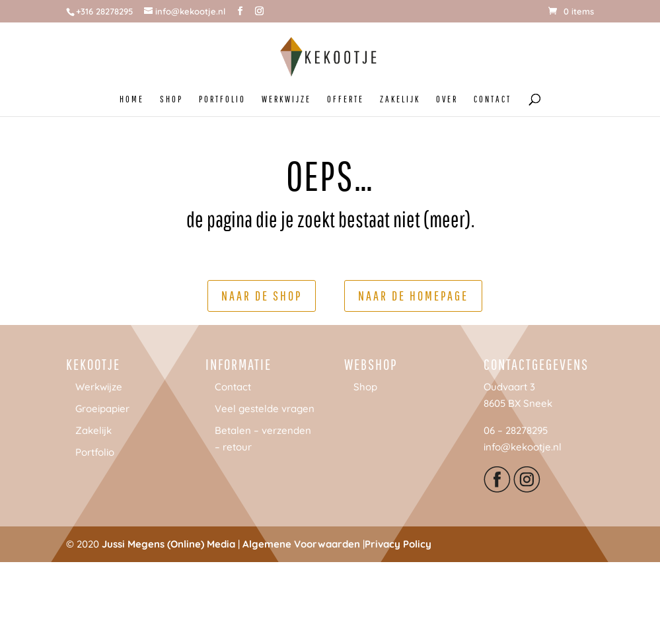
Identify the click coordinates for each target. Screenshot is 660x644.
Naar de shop (262, 296)
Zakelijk (93, 430)
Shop (365, 387)
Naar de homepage (413, 296)
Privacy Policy (398, 544)
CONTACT (493, 99)
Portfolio (95, 452)
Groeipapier (102, 409)
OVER (447, 99)
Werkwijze (99, 387)
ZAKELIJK (400, 99)
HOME (132, 99)
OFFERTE (346, 99)
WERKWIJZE (286, 99)
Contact (233, 387)
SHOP (171, 99)
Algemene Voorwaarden (301, 544)
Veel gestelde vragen (265, 409)
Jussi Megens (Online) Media (168, 544)
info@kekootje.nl (523, 447)
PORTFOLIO (222, 99)
